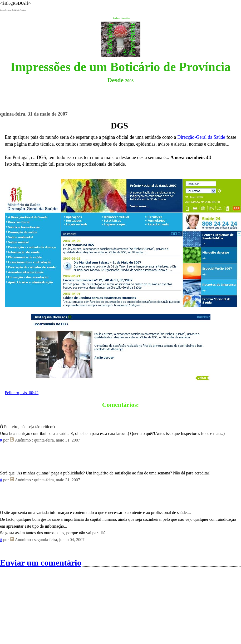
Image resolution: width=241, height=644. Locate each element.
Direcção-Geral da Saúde (201, 137)
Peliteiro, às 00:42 (22, 393)
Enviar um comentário (41, 563)
